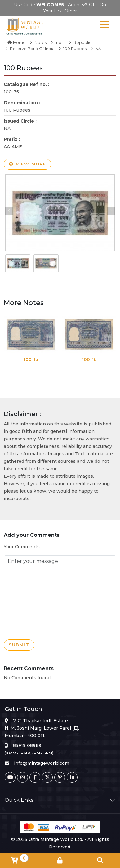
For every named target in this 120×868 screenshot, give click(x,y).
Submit (19, 645)
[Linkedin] (72, 777)
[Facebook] (35, 777)
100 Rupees (75, 49)
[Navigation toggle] (104, 26)
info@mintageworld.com (42, 763)
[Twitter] (47, 777)
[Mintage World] (25, 26)
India (60, 42)
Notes (40, 42)
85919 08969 (27, 745)
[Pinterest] (60, 777)
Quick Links (19, 800)
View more (27, 164)
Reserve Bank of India (32, 49)
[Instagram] (22, 777)
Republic (82, 42)
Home (17, 42)
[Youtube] (10, 777)
